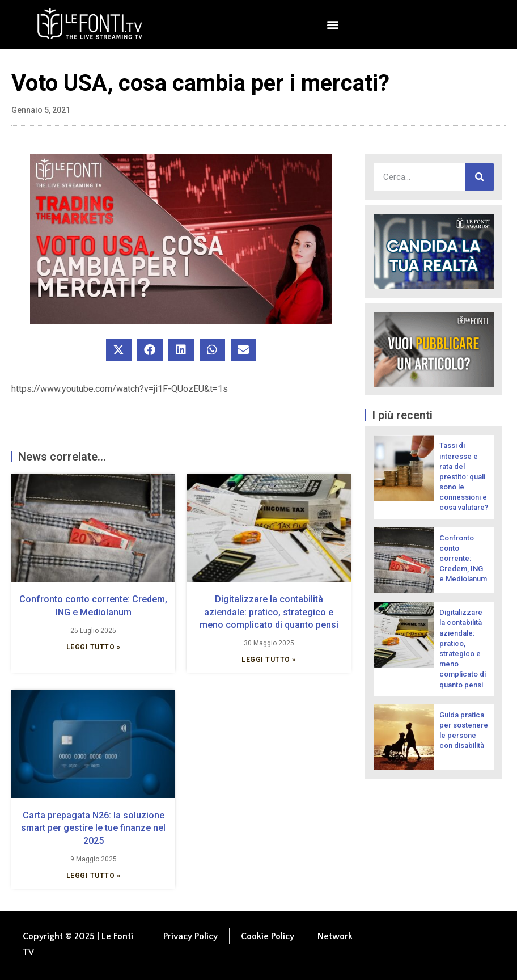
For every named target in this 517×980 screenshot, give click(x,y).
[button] (333, 25)
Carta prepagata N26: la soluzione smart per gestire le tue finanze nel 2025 (93, 828)
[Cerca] (480, 177)
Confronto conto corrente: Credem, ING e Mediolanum (463, 559)
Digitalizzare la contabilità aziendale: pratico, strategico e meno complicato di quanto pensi (269, 612)
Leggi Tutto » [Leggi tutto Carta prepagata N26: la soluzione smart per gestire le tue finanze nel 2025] (94, 876)
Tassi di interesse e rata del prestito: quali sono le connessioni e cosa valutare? (464, 476)
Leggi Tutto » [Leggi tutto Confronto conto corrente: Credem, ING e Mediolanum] (94, 647)
